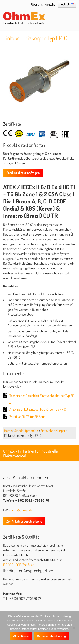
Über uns (37, 4)
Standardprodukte (26, 431)
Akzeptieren (21, 636)
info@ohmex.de (22, 510)
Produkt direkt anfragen (23, 173)
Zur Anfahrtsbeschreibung (24, 521)
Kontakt (50, 4)
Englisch (65, 4)
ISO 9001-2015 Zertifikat (18, 565)
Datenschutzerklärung (52, 636)
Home (8, 431)
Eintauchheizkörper (53, 431)
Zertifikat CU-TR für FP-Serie (27, 417)
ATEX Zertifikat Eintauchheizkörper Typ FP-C (38, 409)
